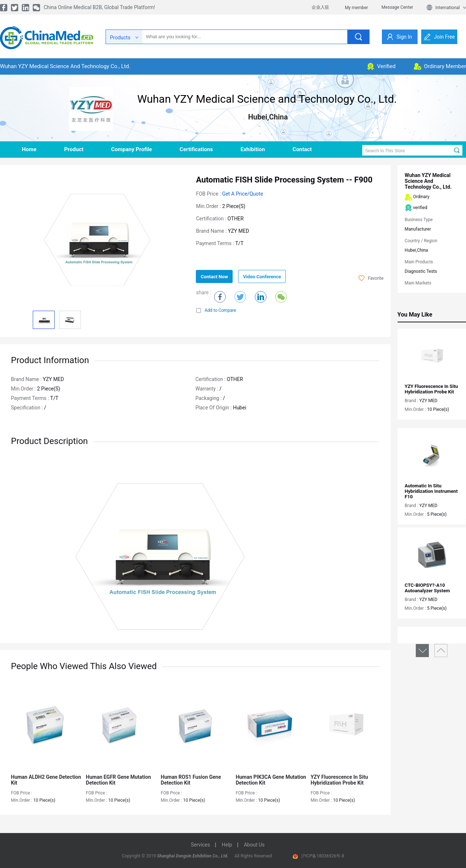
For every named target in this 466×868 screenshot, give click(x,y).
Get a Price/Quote (242, 194)
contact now (214, 277)
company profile (131, 149)
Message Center (397, 7)
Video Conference (262, 277)
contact (302, 149)
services (200, 845)
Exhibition (253, 149)
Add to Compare (216, 310)
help (227, 845)
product (74, 149)
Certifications (196, 149)
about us (254, 845)
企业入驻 (320, 7)
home (29, 149)
